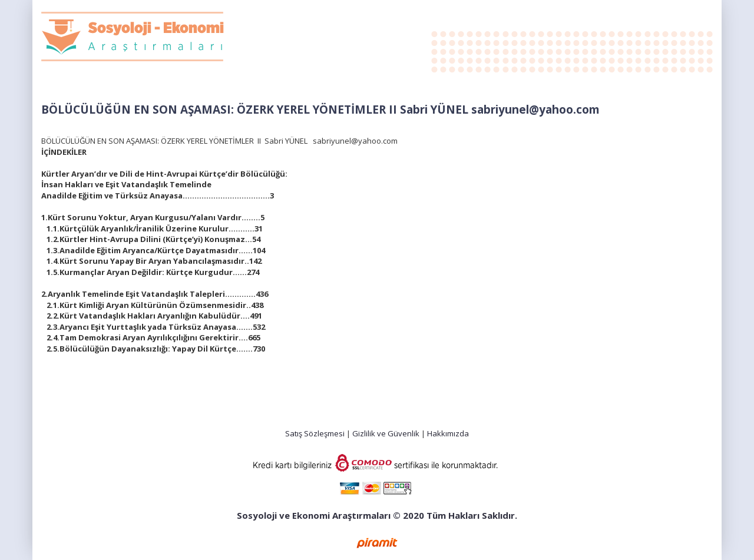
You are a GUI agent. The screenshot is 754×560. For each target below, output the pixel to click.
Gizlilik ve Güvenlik (386, 433)
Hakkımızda (448, 433)
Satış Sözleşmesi (315, 433)
